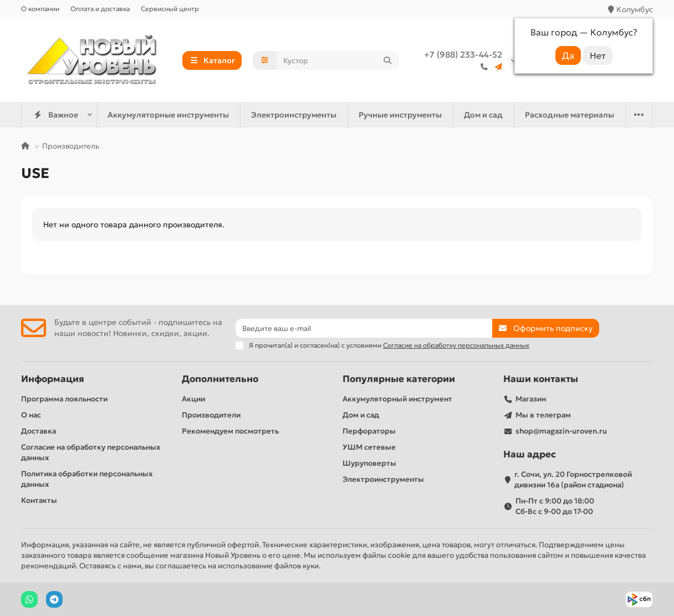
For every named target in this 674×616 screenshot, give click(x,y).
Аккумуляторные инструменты (168, 115)
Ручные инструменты (400, 115)
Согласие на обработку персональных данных (91, 452)
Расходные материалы (570, 115)
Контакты (39, 500)
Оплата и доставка (100, 9)
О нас (31, 415)
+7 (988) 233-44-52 (463, 55)
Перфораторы (369, 431)
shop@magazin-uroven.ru (561, 431)
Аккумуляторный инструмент (397, 399)
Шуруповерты (369, 463)
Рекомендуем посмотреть (230, 431)
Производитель (71, 146)
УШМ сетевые (369, 447)
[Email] (364, 328)
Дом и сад (483, 115)
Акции (193, 399)
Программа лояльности (64, 399)
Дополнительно (220, 379)
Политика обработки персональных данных (87, 479)
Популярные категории (399, 379)
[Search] (338, 60)
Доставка (39, 431)
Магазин (531, 399)
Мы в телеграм (543, 415)
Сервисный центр (170, 9)
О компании (40, 9)
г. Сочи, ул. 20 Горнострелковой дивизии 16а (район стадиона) (573, 480)
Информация (53, 379)
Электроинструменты (294, 115)
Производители (211, 415)
